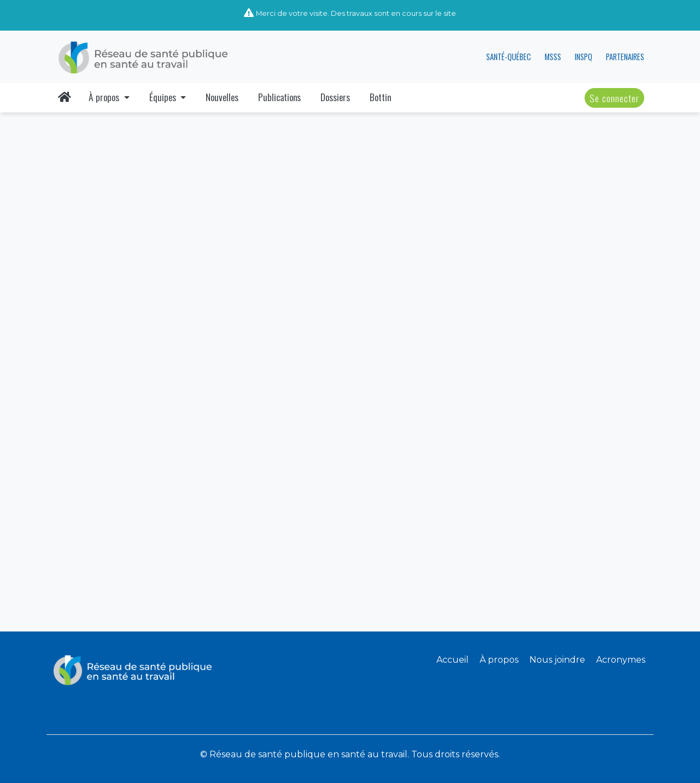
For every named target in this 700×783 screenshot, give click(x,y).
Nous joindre (557, 660)
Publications (279, 97)
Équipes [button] (164, 97)
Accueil (453, 660)
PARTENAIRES (625, 57)
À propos (499, 660)
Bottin (380, 97)
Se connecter (614, 98)
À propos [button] (105, 97)
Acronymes (621, 660)
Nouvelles (222, 97)
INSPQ (584, 57)
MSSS (553, 57)
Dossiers (335, 97)
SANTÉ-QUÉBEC (509, 57)
